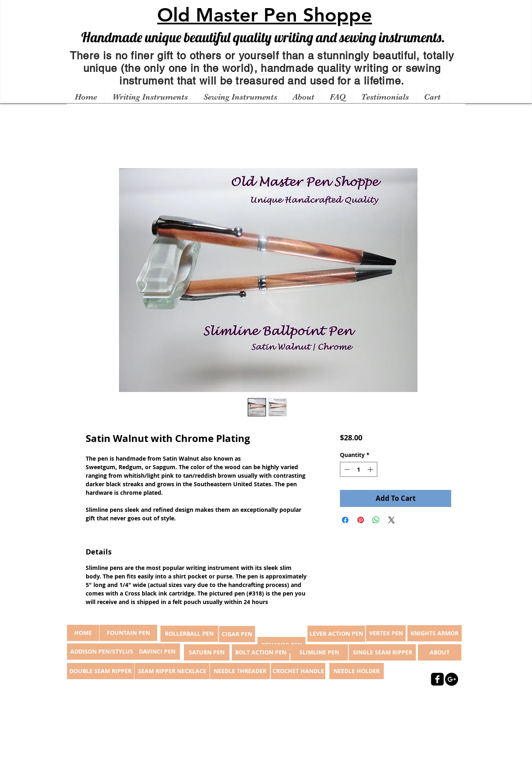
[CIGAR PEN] (237, 634)
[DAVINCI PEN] (157, 652)
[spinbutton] (359, 469)
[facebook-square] (437, 679)
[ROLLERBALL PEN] (189, 634)
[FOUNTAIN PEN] (128, 633)
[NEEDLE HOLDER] (357, 671)
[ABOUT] (440, 652)
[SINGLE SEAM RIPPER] (382, 652)
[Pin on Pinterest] (361, 520)
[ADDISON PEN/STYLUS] (102, 652)
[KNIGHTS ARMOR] (435, 633)
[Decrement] (346, 469)
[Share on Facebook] (345, 520)
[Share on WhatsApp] (376, 520)
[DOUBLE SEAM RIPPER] (101, 671)
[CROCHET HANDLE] (298, 671)
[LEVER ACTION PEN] (336, 634)
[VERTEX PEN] (386, 633)
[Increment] (371, 469)
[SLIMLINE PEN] (319, 652)
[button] (150, 97)
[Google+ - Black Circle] (452, 679)
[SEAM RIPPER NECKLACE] (172, 671)
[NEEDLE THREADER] (240, 671)
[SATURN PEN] (207, 652)
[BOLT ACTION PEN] (261, 652)
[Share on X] (391, 520)
